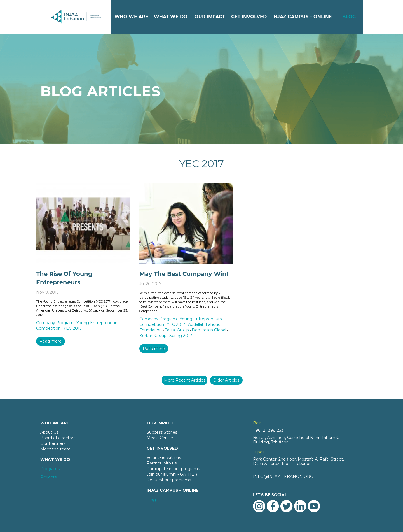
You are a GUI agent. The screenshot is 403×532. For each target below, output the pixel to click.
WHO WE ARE (131, 17)
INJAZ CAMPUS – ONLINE (302, 17)
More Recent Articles (185, 380)
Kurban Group (153, 336)
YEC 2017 (73, 328)
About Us (49, 432)
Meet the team (55, 449)
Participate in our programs (173, 469)
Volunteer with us (164, 457)
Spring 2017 (181, 336)
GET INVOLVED (249, 17)
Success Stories (162, 432)
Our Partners (53, 443)
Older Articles (226, 380)
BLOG (349, 17)
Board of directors (58, 438)
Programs (50, 469)
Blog (151, 500)
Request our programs (169, 480)
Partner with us (162, 463)
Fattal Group (177, 330)
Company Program (55, 323)
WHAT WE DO (171, 17)
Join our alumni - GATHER (172, 474)
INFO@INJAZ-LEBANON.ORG (283, 477)
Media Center (160, 438)
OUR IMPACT (210, 17)
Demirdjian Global (209, 330)
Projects (48, 477)
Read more (51, 341)
